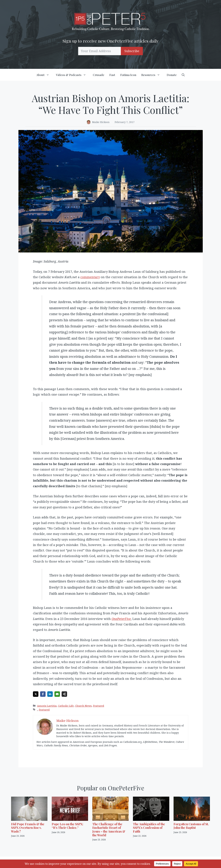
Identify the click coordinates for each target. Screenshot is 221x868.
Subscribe (132, 51)
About (45, 75)
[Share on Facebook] (43, 694)
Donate (172, 75)
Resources (153, 75)
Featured (99, 706)
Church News (83, 706)
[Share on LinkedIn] (50, 694)
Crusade (99, 75)
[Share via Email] (57, 694)
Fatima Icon (128, 75)
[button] (183, 75)
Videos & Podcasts (73, 75)
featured (44, 710)
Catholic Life (66, 706)
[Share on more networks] (64, 694)
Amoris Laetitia (47, 706)
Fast (112, 75)
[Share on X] (36, 694)
